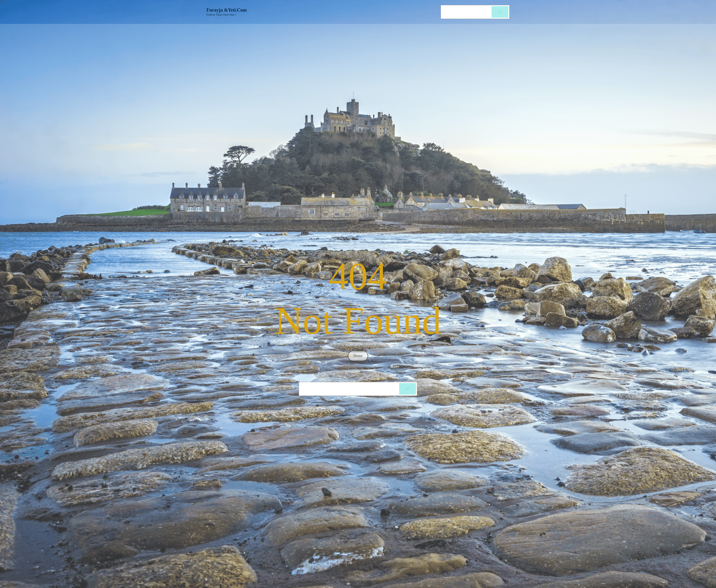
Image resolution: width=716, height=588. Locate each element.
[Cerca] (500, 12)
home (358, 356)
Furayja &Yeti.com (227, 10)
